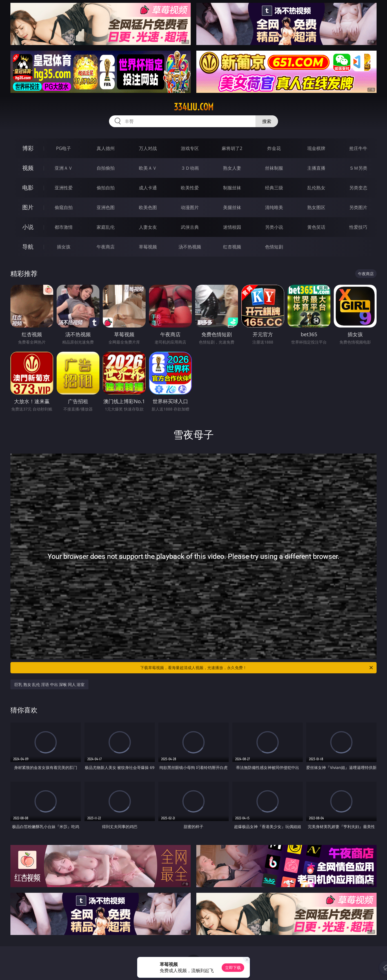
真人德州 (106, 148)
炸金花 (274, 148)
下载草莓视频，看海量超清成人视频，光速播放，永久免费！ (257, 668)
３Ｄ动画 (190, 168)
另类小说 (274, 227)
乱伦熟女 (316, 188)
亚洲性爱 (64, 188)
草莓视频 (148, 247)
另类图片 (358, 207)
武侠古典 (190, 227)
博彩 (28, 148)
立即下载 (233, 967)
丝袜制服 (274, 168)
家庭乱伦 (106, 227)
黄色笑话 (316, 227)
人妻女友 (148, 227)
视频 (28, 168)
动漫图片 (190, 207)
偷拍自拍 (106, 188)
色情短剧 (274, 247)
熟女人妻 (232, 168)
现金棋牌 (316, 148)
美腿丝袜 (232, 207)
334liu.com (194, 107)
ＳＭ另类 (358, 168)
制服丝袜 (232, 188)
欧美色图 (148, 207)
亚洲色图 (106, 207)
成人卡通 (148, 188)
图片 (28, 207)
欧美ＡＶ (148, 168)
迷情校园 (232, 227)
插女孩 (64, 247)
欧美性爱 (190, 188)
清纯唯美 (274, 207)
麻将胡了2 (232, 148)
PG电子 (64, 148)
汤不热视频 (190, 247)
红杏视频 (232, 247)
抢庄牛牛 (358, 148)
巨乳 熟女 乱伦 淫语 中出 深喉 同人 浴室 (49, 684)
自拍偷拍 (106, 168)
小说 (28, 227)
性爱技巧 (358, 227)
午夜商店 (106, 247)
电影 (28, 188)
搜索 (267, 121)
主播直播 (316, 168)
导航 (28, 247)
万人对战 (148, 148)
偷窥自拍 (64, 207)
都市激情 (64, 227)
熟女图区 (316, 207)
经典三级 (274, 188)
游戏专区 (190, 148)
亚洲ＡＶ (64, 168)
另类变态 (358, 188)
